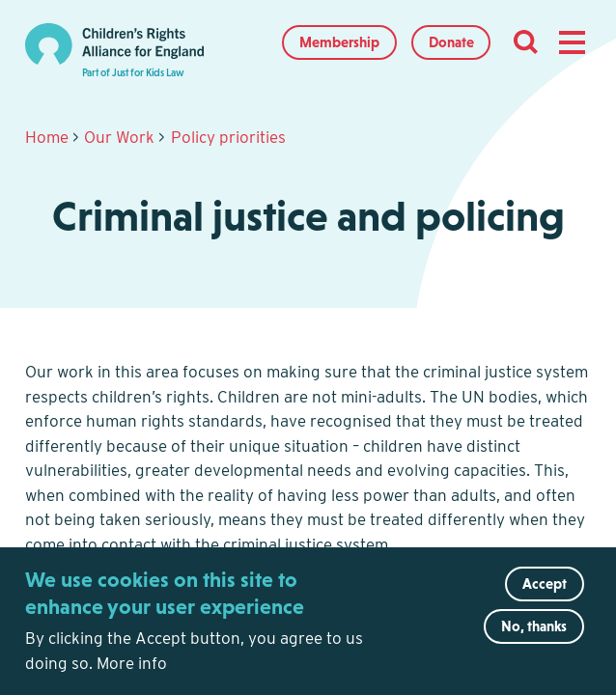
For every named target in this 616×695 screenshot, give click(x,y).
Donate (451, 42)
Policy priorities (228, 137)
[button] (572, 42)
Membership (339, 42)
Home (47, 137)
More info (132, 678)
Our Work (119, 137)
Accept (545, 598)
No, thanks (534, 640)
